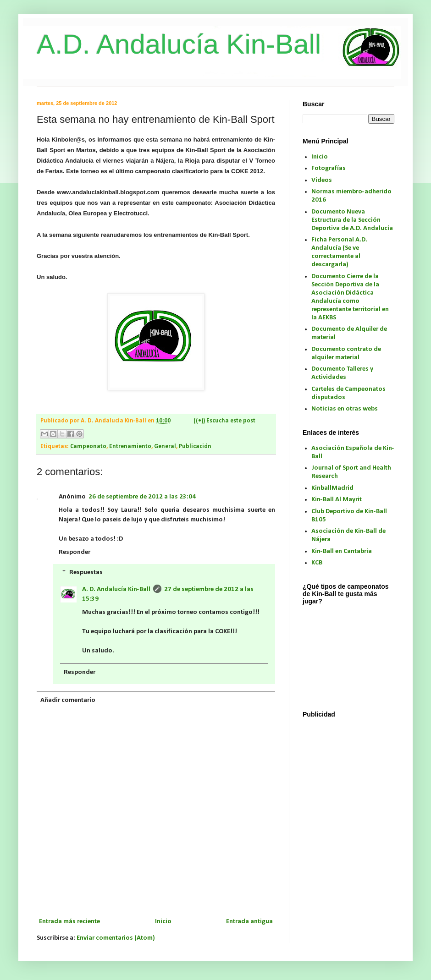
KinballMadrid (332, 488)
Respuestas (86, 572)
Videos (322, 180)
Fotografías (329, 168)
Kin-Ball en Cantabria (342, 551)
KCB (317, 563)
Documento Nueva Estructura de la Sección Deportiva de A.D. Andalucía (352, 220)
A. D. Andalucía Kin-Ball (116, 589)
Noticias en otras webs (345, 409)
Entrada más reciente (69, 922)
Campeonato (88, 446)
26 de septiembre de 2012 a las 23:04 (142, 497)
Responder (75, 552)
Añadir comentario (68, 700)
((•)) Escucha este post (224, 421)
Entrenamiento (130, 446)
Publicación (195, 446)
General (165, 446)
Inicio (163, 922)
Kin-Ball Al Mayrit (337, 500)
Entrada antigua (249, 922)
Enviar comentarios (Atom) (116, 938)
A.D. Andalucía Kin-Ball (179, 44)
